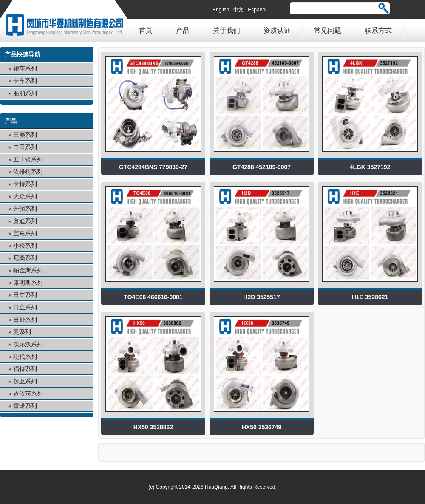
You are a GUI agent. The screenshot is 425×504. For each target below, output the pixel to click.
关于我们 (227, 30)
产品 (183, 30)
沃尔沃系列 (28, 344)
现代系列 (25, 357)
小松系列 (25, 246)
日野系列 (25, 320)
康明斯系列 (28, 283)
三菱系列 (25, 135)
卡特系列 (25, 184)
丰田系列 (25, 147)
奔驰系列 (25, 209)
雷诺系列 (25, 406)
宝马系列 (25, 234)
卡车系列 (25, 81)
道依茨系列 (28, 394)
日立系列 (25, 295)
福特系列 (25, 369)
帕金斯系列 (28, 270)
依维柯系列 (28, 172)
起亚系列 (25, 381)
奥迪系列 (25, 221)
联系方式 (378, 30)
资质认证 (277, 30)
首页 (146, 30)
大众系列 (25, 197)
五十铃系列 (28, 160)
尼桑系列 (25, 258)
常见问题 (328, 30)
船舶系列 (25, 93)
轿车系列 (25, 69)
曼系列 (22, 332)
